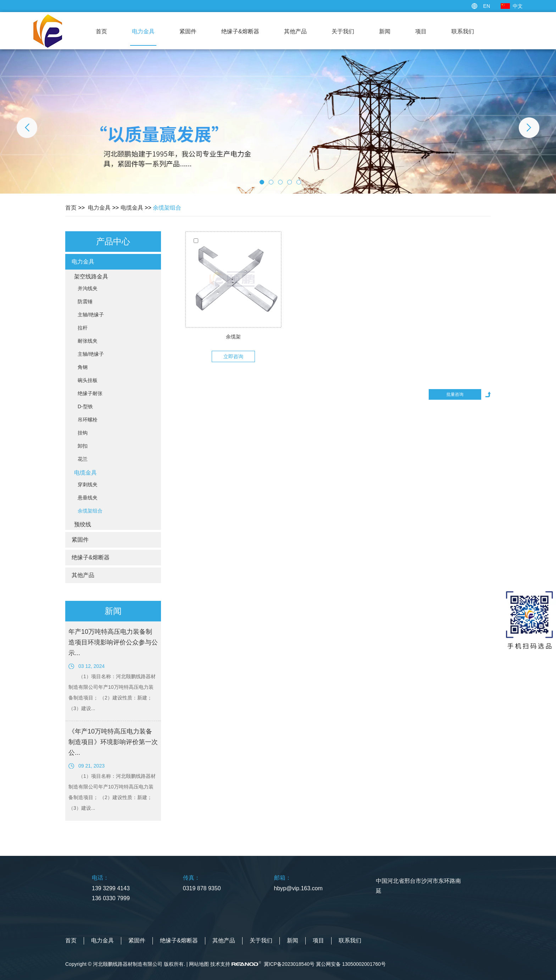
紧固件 (188, 31)
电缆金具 (132, 208)
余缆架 (233, 337)
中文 (518, 6)
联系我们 (463, 31)
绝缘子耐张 (90, 393)
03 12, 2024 (91, 666)
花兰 (83, 459)
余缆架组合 (167, 208)
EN (487, 6)
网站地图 (199, 964)
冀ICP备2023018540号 (289, 964)
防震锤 (85, 301)
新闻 (385, 31)
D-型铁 (85, 406)
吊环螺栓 (88, 420)
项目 (421, 31)
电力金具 (143, 31)
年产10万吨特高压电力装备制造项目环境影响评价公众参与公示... (113, 642)
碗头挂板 (88, 380)
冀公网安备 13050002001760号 (351, 964)
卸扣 (83, 446)
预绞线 (83, 524)
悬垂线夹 (88, 498)
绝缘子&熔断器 (240, 31)
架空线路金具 (91, 276)
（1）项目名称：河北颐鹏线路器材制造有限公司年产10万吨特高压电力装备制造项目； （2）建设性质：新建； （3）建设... (112, 692)
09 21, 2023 (91, 766)
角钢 (83, 367)
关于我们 (343, 31)
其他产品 (295, 31)
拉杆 (83, 328)
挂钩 (83, 433)
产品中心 (113, 241)
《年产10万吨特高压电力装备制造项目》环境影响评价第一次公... (113, 742)
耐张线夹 (88, 341)
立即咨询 (233, 356)
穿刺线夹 (88, 485)
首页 (101, 31)
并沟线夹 (88, 288)
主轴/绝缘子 (91, 315)
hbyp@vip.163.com (298, 888)
